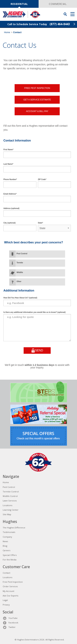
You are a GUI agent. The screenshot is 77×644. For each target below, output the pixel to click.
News (5, 541)
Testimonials (9, 532)
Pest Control (22, 254)
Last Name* (8, 164)
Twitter (9, 627)
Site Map (7, 514)
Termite (20, 263)
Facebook (10, 623)
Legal (5, 600)
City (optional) (9, 223)
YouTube (10, 618)
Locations (7, 505)
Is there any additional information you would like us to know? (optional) (34, 312)
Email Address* (10, 194)
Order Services (10, 586)
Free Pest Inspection (13, 582)
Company (7, 537)
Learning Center (11, 510)
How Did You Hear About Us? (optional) (20, 298)
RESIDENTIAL (19, 4)
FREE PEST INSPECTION (37, 88)
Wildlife (20, 272)
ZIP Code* (42, 179)
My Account (8, 591)
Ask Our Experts (10, 596)
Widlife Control (10, 496)
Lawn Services (10, 501)
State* (40, 223)
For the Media (10, 560)
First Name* (8, 150)
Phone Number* (10, 179)
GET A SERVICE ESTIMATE (37, 100)
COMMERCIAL (58, 4)
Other (19, 281)
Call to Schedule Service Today (39, 24)
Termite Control (11, 492)
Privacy (6, 605)
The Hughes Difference (14, 528)
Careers (6, 550)
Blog (5, 546)
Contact (6, 573)
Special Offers (10, 555)
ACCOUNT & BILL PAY (37, 111)
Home (7, 32)
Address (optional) (11, 208)
